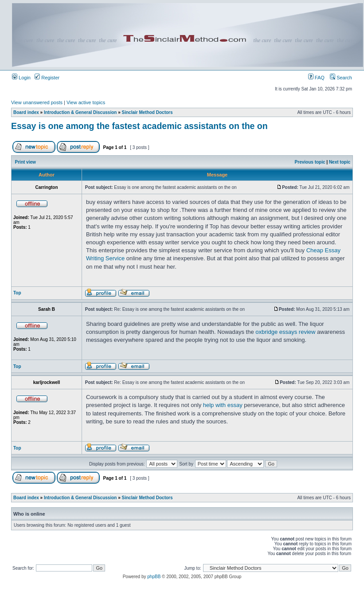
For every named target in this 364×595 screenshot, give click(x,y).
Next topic (340, 162)
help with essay (223, 405)
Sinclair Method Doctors (147, 112)
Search (341, 78)
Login (21, 78)
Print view (25, 162)
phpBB (154, 577)
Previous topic (310, 162)
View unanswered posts (37, 102)
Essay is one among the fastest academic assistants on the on (139, 126)
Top (17, 293)
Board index (26, 112)
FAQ (316, 78)
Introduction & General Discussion (80, 112)
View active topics (86, 102)
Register (47, 78)
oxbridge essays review (285, 332)
